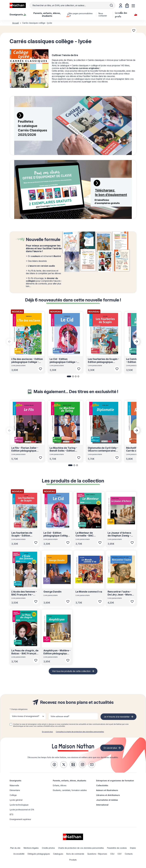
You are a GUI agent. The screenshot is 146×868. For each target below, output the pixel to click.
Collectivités (102, 785)
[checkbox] (11, 724)
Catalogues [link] (58, 854)
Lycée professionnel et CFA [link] (22, 810)
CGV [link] (120, 854)
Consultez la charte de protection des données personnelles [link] (80, 732)
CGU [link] (112, 854)
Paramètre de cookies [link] (117, 848)
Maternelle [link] (14, 785)
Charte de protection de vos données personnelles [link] (81, 848)
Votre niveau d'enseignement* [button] (26, 716)
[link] (54, 765)
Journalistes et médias (107, 800)
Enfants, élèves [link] (60, 785)
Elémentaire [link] (15, 790)
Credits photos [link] (48, 848)
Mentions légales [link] (31, 848)
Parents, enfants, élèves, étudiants (70, 781)
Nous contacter (103, 15)
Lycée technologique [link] (19, 805)
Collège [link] (13, 795)
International (102, 805)
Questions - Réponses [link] (97, 854)
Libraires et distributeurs (108, 795)
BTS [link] (11, 814)
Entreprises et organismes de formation (115, 781)
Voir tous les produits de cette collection (71, 671)
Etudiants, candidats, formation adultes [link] (70, 790)
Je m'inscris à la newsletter (117, 717)
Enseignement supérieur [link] (20, 819)
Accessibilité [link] (19, 854)
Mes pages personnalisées (81, 15)
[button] (69, 376)
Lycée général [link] (16, 800)
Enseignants (15, 781)
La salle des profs (126, 15)
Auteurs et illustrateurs (107, 790)
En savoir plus (47, 732)
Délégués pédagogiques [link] (39, 854)
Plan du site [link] (15, 848)
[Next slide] (137, 342)
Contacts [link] (129, 854)
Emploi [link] (133, 848)
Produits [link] (73, 860)
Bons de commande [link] (75, 854)
